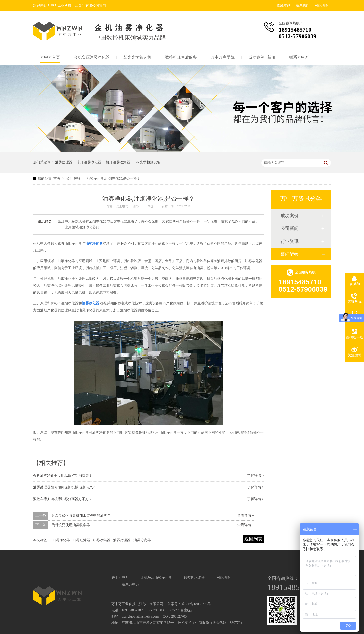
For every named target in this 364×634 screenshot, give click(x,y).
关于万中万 (120, 578)
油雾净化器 (61, 540)
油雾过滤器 (81, 540)
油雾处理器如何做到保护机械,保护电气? (64, 487)
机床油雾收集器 (118, 162)
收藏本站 (284, 6)
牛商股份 (202, 623)
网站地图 (321, 6)
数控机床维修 (194, 578)
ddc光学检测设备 (148, 162)
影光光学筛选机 (137, 57)
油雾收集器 (102, 540)
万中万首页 (50, 57)
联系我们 (303, 6)
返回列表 (253, 539)
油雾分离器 (142, 540)
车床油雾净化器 (89, 162)
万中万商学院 (223, 57)
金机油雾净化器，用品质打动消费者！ (63, 476)
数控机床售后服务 (181, 57)
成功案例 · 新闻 (262, 57)
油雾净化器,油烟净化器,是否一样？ (113, 178)
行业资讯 (290, 241)
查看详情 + (246, 516)
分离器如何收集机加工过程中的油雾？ (81, 516)
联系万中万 (299, 57)
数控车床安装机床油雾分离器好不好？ (63, 499)
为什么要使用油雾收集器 (71, 525)
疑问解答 (74, 178)
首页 (57, 178)
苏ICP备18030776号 (196, 604)
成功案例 (290, 216)
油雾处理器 (64, 162)
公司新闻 (290, 228)
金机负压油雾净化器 (92, 57)
